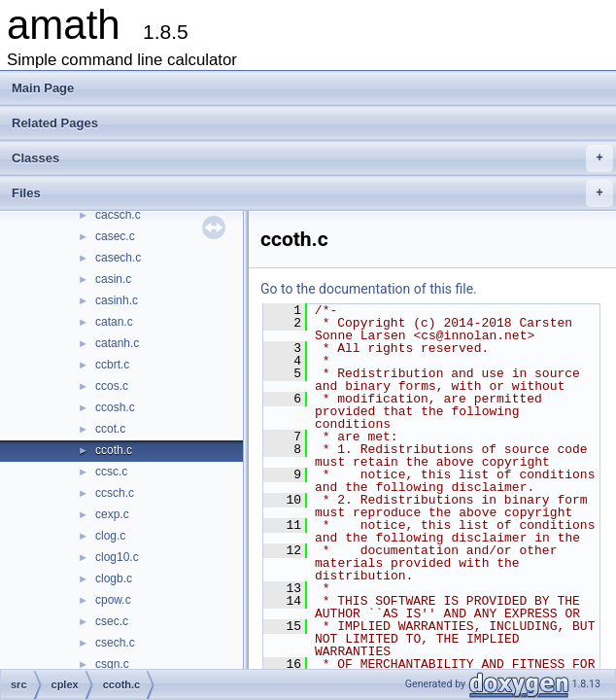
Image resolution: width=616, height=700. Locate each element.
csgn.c (112, 664)
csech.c (115, 643)
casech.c (118, 258)
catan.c (114, 322)
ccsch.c (115, 493)
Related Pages (55, 123)
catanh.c (117, 343)
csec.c (112, 621)
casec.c (115, 236)
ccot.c (110, 429)
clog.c (110, 536)
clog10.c (117, 557)
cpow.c (113, 600)
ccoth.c (114, 450)
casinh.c (117, 300)
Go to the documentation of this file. (369, 289)
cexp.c (112, 514)
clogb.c (114, 578)
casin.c (113, 279)
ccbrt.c (112, 365)
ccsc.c (111, 472)
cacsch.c (118, 215)
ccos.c (112, 386)
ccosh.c (115, 407)
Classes (312, 158)
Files (312, 193)
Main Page (43, 88)
